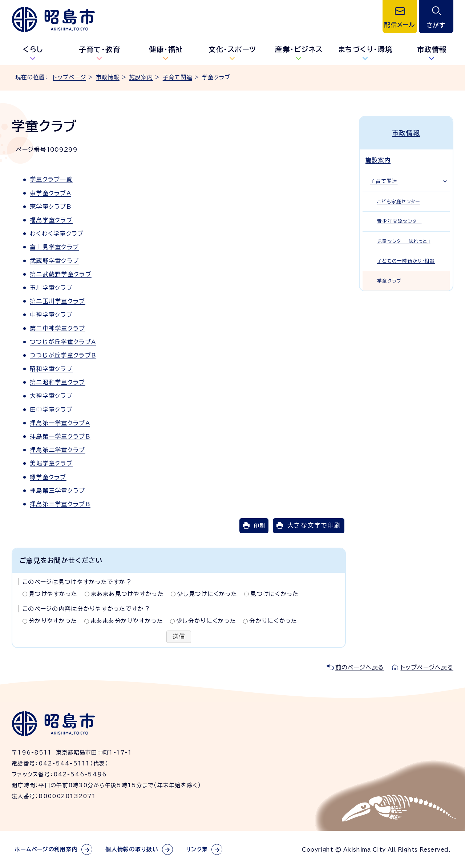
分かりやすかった (53, 621)
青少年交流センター (399, 221)
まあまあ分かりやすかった (127, 621)
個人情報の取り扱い (132, 849)
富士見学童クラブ (54, 247)
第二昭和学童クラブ (58, 382)
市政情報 (108, 77)
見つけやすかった (53, 594)
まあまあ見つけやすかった (127, 594)
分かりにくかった (273, 621)
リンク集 (197, 849)
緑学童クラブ (48, 477)
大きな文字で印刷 (314, 525)
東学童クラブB (51, 207)
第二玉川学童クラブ (58, 301)
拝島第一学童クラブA (60, 423)
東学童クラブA (50, 193)
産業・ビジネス (299, 49)
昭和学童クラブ (51, 369)
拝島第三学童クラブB (60, 504)
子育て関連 (177, 77)
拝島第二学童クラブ (58, 450)
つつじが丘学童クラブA (63, 342)
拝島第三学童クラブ (58, 491)
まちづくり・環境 (365, 49)
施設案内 (141, 77)
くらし (33, 49)
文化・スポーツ (232, 49)
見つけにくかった (274, 594)
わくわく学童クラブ (57, 233)
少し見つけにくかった (207, 594)
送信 (179, 637)
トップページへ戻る (427, 667)
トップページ (69, 77)
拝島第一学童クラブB (60, 436)
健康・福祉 (166, 49)
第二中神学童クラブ (58, 328)
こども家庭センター (399, 202)
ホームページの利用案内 (46, 849)
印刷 (259, 526)
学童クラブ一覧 (51, 179)
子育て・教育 (100, 49)
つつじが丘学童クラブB (63, 355)
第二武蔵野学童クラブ (61, 274)
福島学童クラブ (51, 220)
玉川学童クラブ (51, 288)
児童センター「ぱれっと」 (404, 241)
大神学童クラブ (51, 396)
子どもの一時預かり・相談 (406, 261)
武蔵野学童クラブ (54, 261)
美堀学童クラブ (51, 463)
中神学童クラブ (51, 315)
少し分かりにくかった (206, 621)
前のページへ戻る (360, 667)
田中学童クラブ (51, 409)
